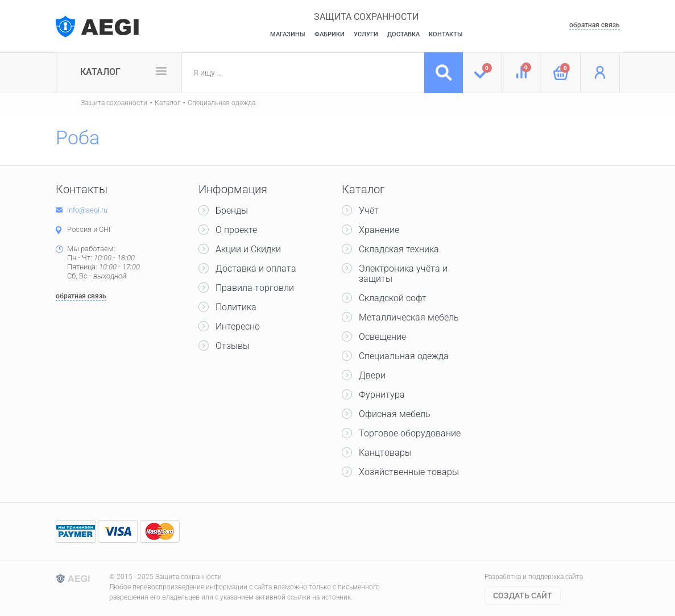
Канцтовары (385, 453)
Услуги (366, 34)
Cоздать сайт (523, 596)
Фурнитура (382, 395)
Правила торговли (255, 288)
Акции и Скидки (248, 249)
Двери (372, 375)
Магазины (288, 34)
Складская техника (399, 249)
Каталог (100, 72)
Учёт (369, 211)
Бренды (232, 211)
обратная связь (595, 25)
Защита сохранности (114, 103)
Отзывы (233, 346)
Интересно (238, 326)
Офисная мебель (395, 414)
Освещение (382, 337)
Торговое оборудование (410, 433)
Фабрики (330, 34)
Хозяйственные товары (409, 472)
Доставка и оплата (256, 269)
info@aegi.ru (87, 210)
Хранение (379, 230)
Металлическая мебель (409, 317)
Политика (236, 307)
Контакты (446, 34)
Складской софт (393, 298)
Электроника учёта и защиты (403, 274)
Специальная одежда (221, 103)
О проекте (236, 230)
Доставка (403, 34)
